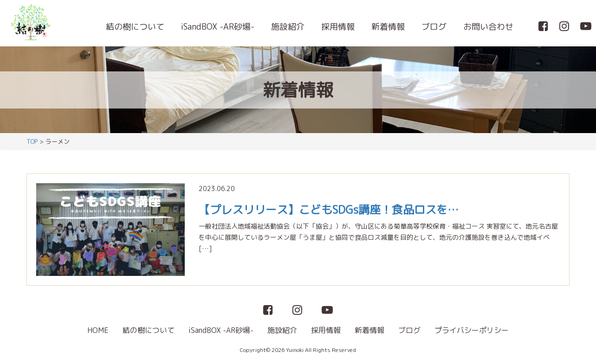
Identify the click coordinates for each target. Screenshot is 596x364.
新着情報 (388, 27)
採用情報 (338, 27)
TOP (32, 141)
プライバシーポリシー (472, 330)
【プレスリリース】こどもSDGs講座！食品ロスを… (329, 210)
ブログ (434, 27)
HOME (98, 330)
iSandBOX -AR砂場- (218, 27)
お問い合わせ (488, 27)
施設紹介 (288, 27)
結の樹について (135, 27)
